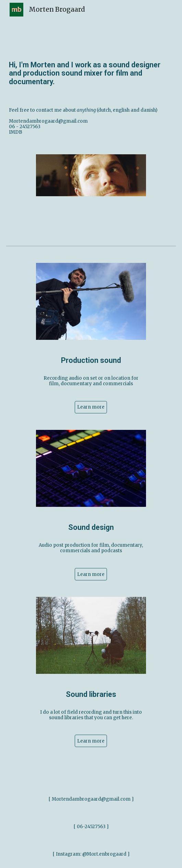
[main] (91, 73)
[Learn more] (91, 407)
